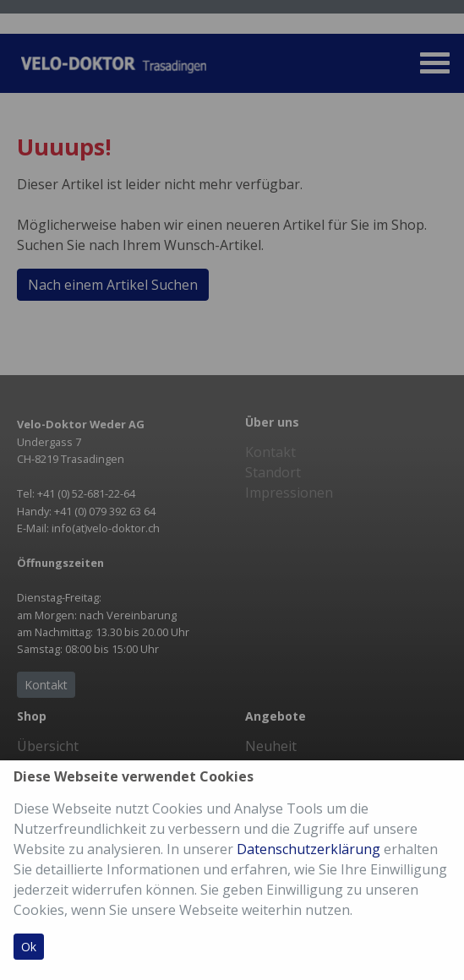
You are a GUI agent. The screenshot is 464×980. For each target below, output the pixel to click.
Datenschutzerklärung (308, 849)
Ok (29, 947)
